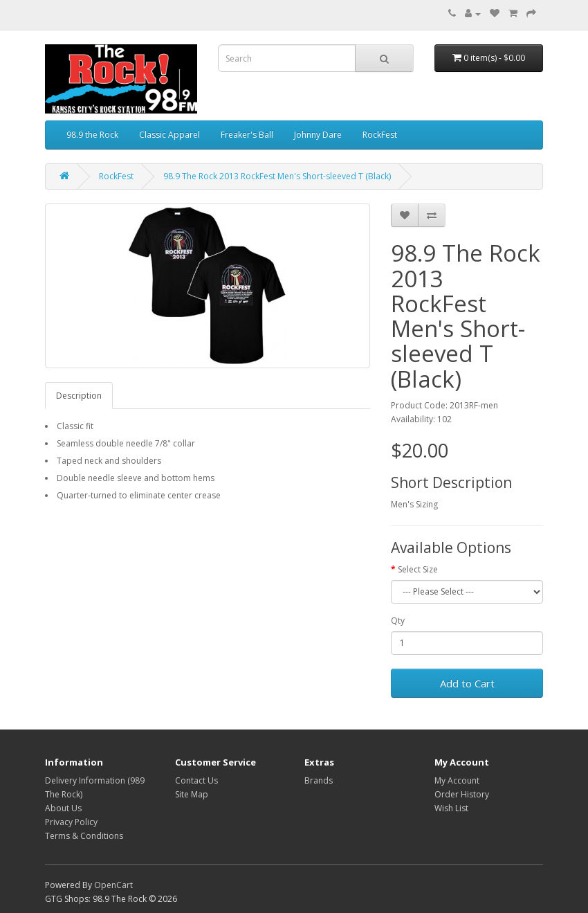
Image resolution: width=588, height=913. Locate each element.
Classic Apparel (169, 135)
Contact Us (196, 780)
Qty (398, 621)
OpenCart (113, 885)
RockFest (380, 135)
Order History (462, 794)
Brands (319, 780)
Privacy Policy (71, 822)
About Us (63, 808)
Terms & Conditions (84, 836)
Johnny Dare (318, 135)
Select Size (418, 569)
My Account (457, 780)
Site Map (192, 794)
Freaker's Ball (247, 135)
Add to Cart (467, 683)
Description (79, 396)
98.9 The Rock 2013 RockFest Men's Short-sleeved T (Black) (277, 176)
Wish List (451, 808)
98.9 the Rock (92, 135)
